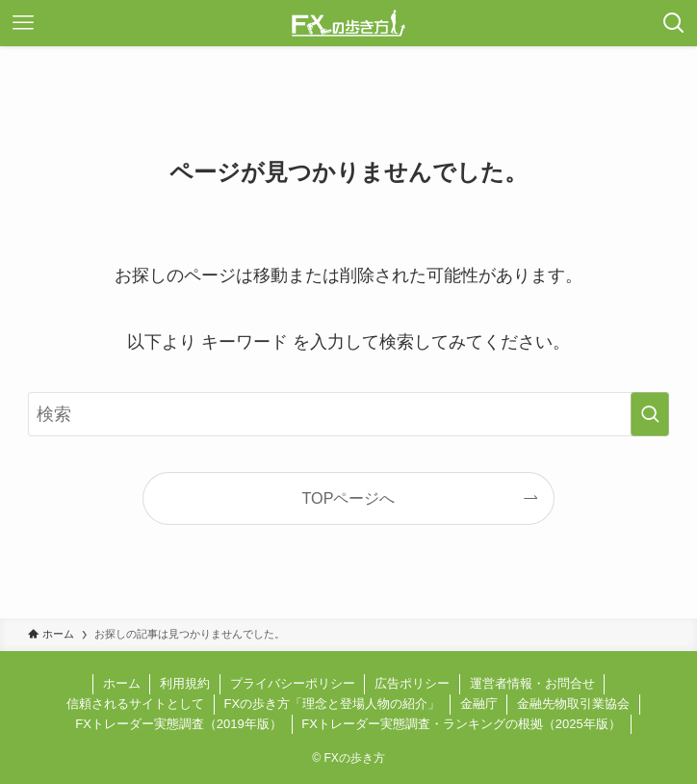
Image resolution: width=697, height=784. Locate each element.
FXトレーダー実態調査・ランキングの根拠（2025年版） (461, 724)
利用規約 (185, 683)
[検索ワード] (348, 414)
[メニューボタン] (23, 23)
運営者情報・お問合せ (532, 683)
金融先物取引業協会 (573, 704)
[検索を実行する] (650, 414)
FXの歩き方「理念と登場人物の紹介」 (332, 704)
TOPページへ (349, 498)
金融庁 (479, 704)
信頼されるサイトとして (135, 704)
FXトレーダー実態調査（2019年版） (179, 724)
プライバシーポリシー (293, 683)
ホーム (122, 683)
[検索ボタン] (674, 23)
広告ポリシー (412, 683)
